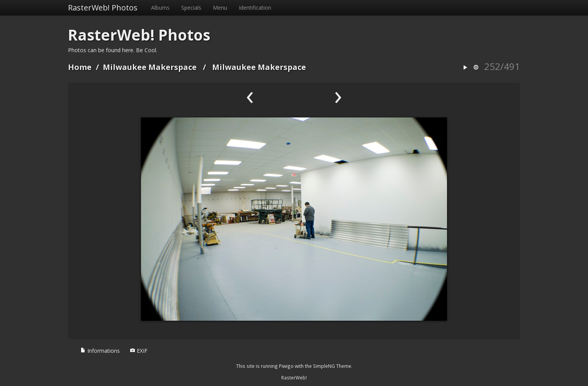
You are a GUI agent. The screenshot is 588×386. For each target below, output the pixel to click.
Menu (220, 8)
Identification (255, 8)
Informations (100, 351)
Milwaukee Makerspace (150, 67)
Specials (191, 8)
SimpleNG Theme (332, 366)
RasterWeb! (294, 377)
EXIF (139, 351)
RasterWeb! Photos (103, 8)
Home (80, 67)
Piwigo (286, 366)
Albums (160, 8)
